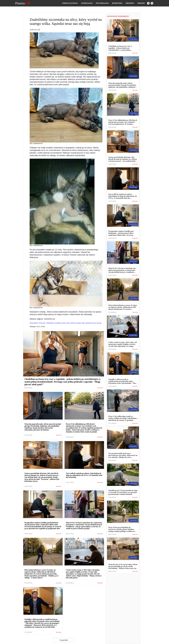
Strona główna (70, 3)
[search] (152, 3)
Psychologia (102, 3)
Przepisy (130, 3)
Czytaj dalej (64, 640)
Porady (141, 3)
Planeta (23, 3)
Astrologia (87, 3)
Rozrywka (117, 3)
